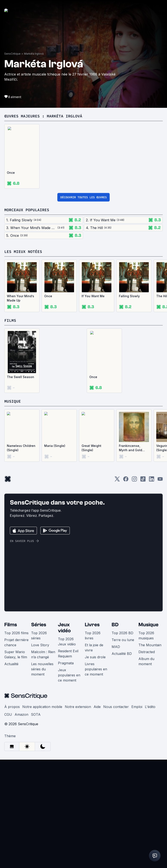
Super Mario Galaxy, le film (16, 763)
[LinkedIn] (152, 589)
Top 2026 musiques (146, 744)
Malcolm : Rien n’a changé (43, 763)
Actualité (11, 772)
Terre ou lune (123, 748)
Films (11, 733)
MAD (116, 755)
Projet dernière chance (16, 751)
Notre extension (78, 815)
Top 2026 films (16, 741)
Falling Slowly (129, 404)
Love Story (40, 753)
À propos (12, 815)
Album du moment (146, 770)
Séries (39, 733)
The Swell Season (20, 485)
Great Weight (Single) (91, 556)
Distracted (147, 760)
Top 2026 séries (39, 744)
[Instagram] (134, 589)
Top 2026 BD (122, 741)
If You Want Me (93, 404)
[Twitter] (117, 589)
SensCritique (12, 162)
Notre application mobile (42, 815)
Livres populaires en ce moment (96, 777)
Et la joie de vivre (94, 756)
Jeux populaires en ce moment (69, 783)
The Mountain (150, 753)
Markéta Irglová (34, 162)
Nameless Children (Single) (21, 556)
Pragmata (66, 771)
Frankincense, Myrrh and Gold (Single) (131, 556)
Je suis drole (95, 765)
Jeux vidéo (64, 736)
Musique (148, 733)
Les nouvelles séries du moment (42, 777)
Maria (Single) (55, 554)
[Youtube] (160, 589)
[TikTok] (143, 589)
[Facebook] (126, 589)
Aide (97, 815)
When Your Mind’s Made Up (20, 407)
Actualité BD (122, 762)
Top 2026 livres (93, 744)
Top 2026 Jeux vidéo (67, 750)
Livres (92, 733)
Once (11, 281)
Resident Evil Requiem (68, 762)
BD (115, 733)
